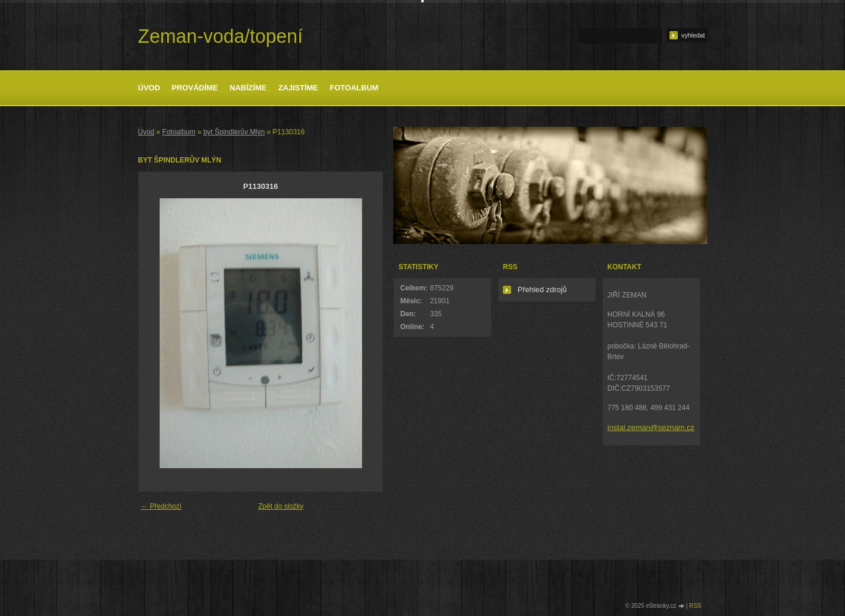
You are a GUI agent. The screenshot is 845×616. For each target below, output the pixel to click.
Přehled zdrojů (542, 290)
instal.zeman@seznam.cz (651, 427)
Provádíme (195, 88)
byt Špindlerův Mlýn (234, 132)
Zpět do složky (281, 506)
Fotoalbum (354, 88)
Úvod (149, 88)
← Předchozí (161, 506)
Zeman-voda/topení (220, 36)
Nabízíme (248, 88)
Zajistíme (298, 88)
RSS (695, 606)
